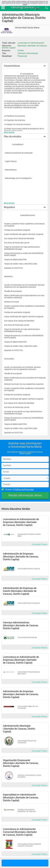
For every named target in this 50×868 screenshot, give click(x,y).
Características (12, 66)
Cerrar (25, 4)
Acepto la (19, 489)
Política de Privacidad (24, 489)
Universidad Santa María (27, 28)
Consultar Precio (39, 544)
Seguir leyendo (9, 132)
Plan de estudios (13, 136)
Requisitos (9, 207)
